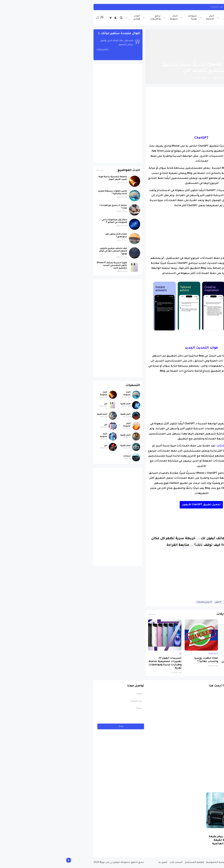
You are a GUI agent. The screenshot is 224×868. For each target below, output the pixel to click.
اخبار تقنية (163, 18)
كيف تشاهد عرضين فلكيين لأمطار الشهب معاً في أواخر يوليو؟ (50, 251)
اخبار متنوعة (111, 18)
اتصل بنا (100, 863)
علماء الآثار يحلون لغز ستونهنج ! (53, 236)
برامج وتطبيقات (92, 18)
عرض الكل (89, 614)
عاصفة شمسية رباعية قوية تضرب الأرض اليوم (50, 178)
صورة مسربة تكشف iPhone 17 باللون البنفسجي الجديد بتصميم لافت (175, 662)
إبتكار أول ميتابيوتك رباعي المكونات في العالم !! (51, 221)
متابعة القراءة (115, 545)
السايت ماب (113, 863)
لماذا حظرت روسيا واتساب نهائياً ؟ (143, 660)
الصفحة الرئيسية (180, 58)
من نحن (169, 863)
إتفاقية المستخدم (131, 863)
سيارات (64, 456)
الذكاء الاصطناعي (168, 602)
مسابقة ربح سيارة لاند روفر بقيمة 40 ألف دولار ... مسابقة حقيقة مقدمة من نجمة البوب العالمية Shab (168, 842)
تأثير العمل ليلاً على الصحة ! (162, 7)
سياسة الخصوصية (153, 863)
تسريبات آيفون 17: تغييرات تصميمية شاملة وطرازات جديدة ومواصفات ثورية (102, 663)
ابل (190, 654)
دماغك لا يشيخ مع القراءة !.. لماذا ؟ (50, 207)
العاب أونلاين (73, 18)
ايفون (154, 602)
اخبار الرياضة (147, 18)
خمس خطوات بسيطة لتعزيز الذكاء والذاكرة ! (50, 193)
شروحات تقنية (129, 18)
